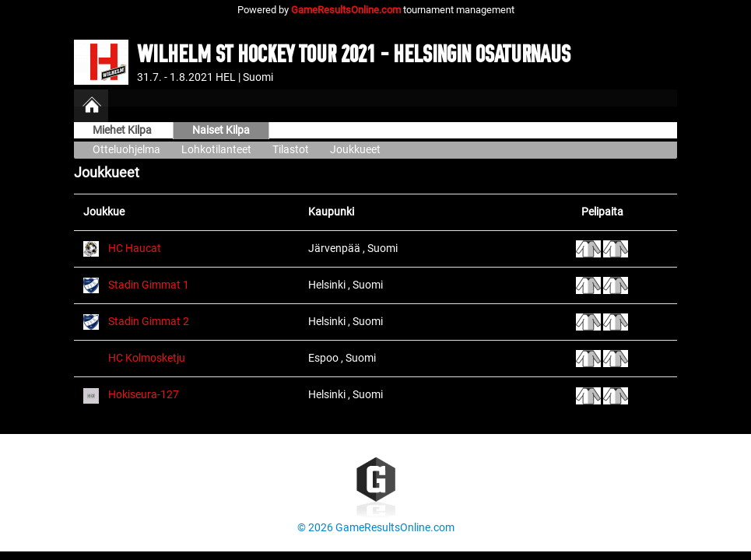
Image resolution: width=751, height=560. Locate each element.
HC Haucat (135, 248)
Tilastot (291, 150)
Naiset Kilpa (221, 130)
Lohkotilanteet (216, 150)
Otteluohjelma (126, 150)
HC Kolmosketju (147, 358)
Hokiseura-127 (144, 395)
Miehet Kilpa (123, 130)
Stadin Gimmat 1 (149, 285)
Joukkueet (355, 150)
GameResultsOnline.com (346, 10)
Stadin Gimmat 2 (149, 322)
